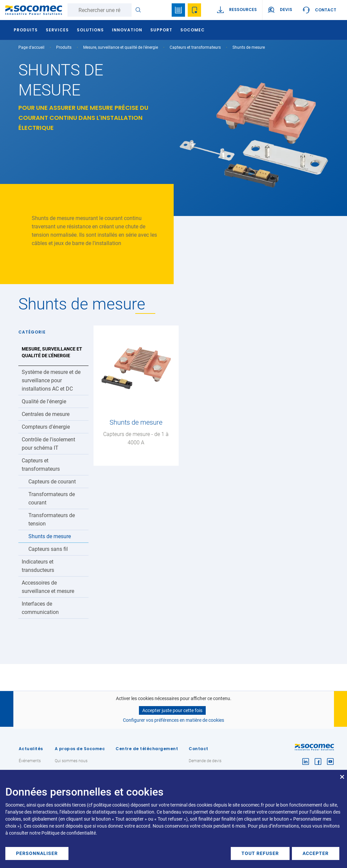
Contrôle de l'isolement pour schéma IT (48, 444)
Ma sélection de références (194, 10)
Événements (30, 761)
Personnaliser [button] (37, 853)
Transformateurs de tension (52, 519)
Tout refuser (260, 853)
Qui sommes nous (71, 761)
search (162, 10)
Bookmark (178, 10)
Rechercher (138, 10)
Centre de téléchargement (147, 749)
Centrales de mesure (46, 414)
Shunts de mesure (50, 536)
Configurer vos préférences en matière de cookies (173, 720)
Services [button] (58, 30)
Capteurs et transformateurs (195, 47)
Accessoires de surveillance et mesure (48, 587)
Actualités (31, 749)
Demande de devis (205, 761)
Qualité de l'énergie (44, 401)
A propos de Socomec (80, 749)
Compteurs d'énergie (46, 427)
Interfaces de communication (40, 608)
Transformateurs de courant (52, 498)
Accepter (316, 853)
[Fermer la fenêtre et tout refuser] (342, 774)
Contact (326, 10)
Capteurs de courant (52, 482)
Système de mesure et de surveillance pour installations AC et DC (51, 380)
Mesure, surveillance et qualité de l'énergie (121, 47)
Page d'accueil (31, 47)
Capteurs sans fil (48, 549)
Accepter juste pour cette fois (172, 710)
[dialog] (173, 819)
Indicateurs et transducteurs (38, 566)
